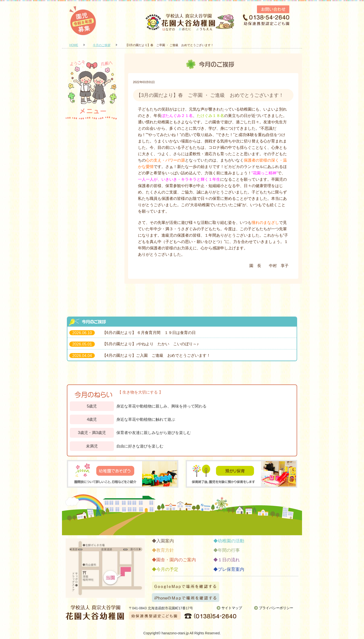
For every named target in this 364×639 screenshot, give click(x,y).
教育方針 (91, 150)
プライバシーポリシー (276, 608)
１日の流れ (91, 233)
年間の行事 (91, 213)
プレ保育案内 (91, 275)
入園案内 (91, 129)
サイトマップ (232, 608)
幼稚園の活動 (91, 192)
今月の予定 (91, 254)
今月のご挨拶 (102, 45)
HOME (74, 45)
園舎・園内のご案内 (91, 171)
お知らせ (91, 296)
